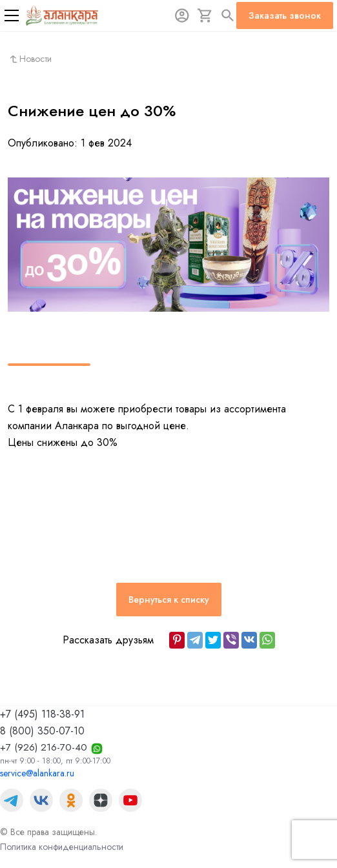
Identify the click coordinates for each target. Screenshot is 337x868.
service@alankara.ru (37, 773)
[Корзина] (205, 15)
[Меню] (12, 15)
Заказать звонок (285, 15)
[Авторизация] (182, 15)
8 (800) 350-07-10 (42, 731)
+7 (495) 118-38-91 (42, 714)
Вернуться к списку (169, 600)
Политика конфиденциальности (62, 847)
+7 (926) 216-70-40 (44, 747)
